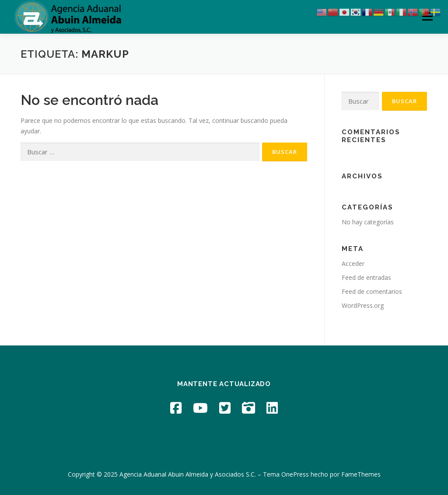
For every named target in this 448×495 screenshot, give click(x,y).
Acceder (353, 263)
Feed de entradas (366, 277)
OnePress (295, 474)
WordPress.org (363, 305)
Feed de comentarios (372, 291)
